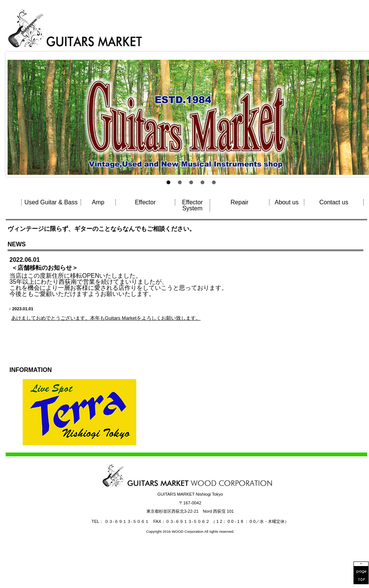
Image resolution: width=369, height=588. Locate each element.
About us (287, 202)
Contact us (334, 202)
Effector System (192, 205)
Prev (16, 90)
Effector (145, 202)
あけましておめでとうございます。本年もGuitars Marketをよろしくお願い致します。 (106, 318)
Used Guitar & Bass (51, 202)
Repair (239, 202)
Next (359, 90)
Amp (98, 202)
